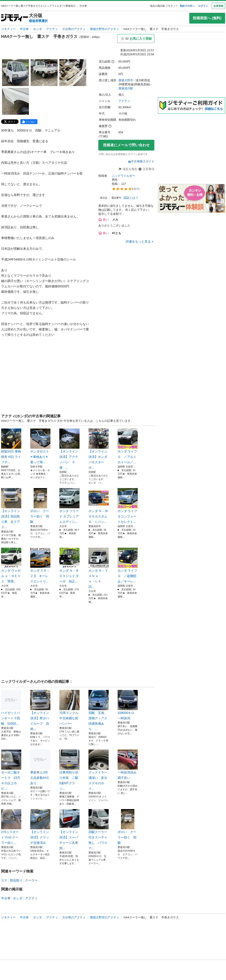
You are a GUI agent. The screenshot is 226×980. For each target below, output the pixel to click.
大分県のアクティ (74, 29)
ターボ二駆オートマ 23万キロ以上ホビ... (11, 770)
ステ (4, 880)
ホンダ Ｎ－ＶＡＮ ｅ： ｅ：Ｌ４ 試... (99, 568)
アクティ (52, 29)
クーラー (31, 880)
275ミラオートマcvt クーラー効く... (11, 827)
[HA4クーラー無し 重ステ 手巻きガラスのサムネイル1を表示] (15, 73)
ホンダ (38, 29)
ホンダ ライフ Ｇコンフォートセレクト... (128, 506)
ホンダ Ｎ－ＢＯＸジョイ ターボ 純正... (69, 565)
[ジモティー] (15, 18)
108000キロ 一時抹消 (128, 705)
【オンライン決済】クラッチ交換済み (40, 827)
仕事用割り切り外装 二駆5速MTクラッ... (69, 770)
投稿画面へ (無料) (207, 18)
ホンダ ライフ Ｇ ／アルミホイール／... (128, 446)
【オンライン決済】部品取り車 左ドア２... (11, 508)
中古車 (24, 29)
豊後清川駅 (126, 88)
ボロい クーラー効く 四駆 (40, 506)
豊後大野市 (126, 80)
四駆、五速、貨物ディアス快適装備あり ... (99, 710)
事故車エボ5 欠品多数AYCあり (40, 767)
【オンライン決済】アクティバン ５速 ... (69, 449)
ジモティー (8, 29)
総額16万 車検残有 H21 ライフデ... (11, 446)
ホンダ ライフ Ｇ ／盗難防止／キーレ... (128, 565)
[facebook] (29, 122)
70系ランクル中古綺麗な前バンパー (69, 708)
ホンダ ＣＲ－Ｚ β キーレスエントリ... (40, 565)
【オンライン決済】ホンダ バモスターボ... (99, 449)
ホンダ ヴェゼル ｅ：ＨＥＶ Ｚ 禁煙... (11, 565)
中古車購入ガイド (141, 161)
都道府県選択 (38, 21)
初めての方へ (187, 6)
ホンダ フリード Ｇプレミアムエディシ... (69, 506)
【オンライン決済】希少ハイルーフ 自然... (40, 710)
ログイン (203, 6)
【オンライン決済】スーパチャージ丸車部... (69, 829)
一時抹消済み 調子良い (128, 765)
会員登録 (218, 6)
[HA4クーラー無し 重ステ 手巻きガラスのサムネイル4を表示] (15, 101)
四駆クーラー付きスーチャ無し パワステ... (99, 829)
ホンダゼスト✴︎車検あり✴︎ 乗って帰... (40, 446)
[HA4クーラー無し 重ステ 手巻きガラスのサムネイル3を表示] (73, 73)
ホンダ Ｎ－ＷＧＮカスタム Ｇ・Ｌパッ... (99, 506)
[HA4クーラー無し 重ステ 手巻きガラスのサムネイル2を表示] (44, 73)
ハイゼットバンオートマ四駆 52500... (11, 708)
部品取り (16, 880)
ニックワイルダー (123, 176)
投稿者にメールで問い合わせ (126, 145)
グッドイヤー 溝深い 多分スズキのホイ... (99, 770)
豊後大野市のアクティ (105, 29)
